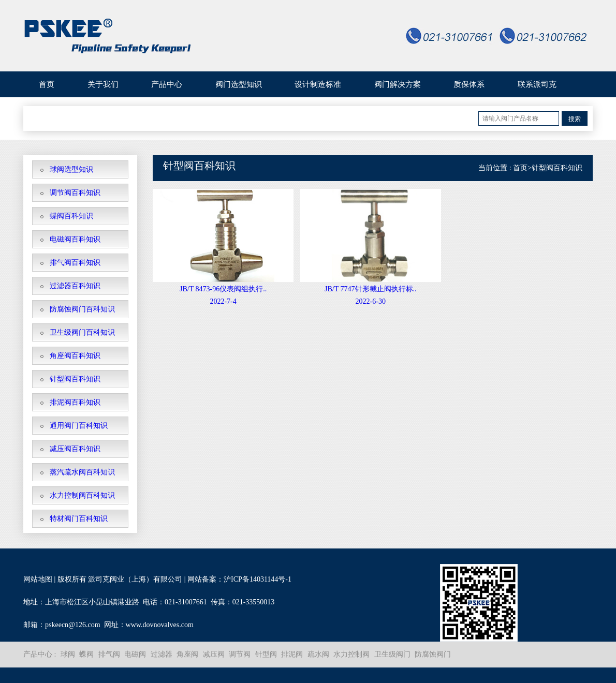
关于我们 (103, 84)
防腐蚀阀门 (433, 654)
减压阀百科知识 (75, 449)
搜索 (575, 119)
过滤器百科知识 (75, 286)
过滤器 (162, 654)
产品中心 (167, 84)
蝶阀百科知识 (71, 216)
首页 (47, 84)
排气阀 (109, 654)
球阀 (68, 654)
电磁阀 (135, 654)
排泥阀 (292, 654)
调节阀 (240, 654)
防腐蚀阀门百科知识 (82, 309)
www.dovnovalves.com (160, 625)
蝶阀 (86, 654)
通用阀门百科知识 (79, 426)
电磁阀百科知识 (75, 239)
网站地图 (38, 579)
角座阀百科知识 (75, 356)
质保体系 (469, 84)
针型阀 (266, 654)
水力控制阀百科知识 (82, 495)
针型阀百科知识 (75, 379)
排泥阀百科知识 (75, 402)
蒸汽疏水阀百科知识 (82, 472)
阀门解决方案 (398, 84)
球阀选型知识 (71, 169)
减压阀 (214, 654)
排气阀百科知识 (75, 263)
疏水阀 (318, 654)
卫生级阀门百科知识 (82, 332)
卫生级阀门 (392, 654)
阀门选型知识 (239, 84)
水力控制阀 (351, 654)
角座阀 (187, 654)
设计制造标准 (318, 84)
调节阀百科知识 (75, 193)
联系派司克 (537, 84)
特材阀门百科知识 (79, 519)
